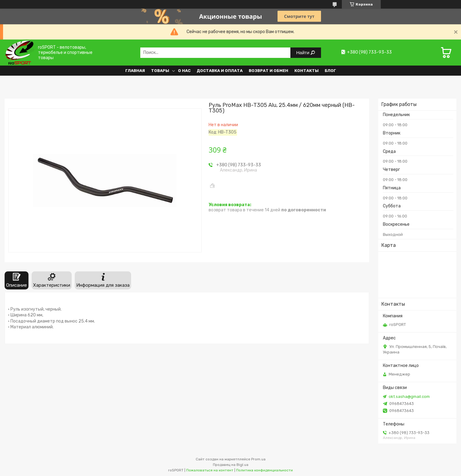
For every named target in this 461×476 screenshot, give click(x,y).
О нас (184, 71)
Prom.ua (258, 459)
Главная (135, 71)
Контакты (306, 71)
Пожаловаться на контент (210, 470)
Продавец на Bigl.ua (231, 465)
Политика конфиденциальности (265, 470)
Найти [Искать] (303, 53)
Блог (330, 71)
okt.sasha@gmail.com (409, 397)
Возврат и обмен (268, 71)
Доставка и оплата (220, 71)
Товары (160, 71)
